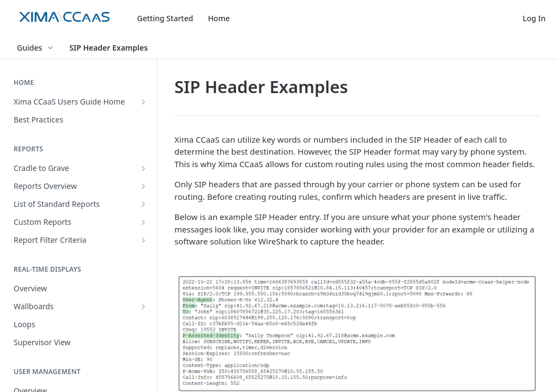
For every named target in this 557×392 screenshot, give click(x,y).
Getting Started (165, 18)
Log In (534, 18)
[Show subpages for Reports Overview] (143, 186)
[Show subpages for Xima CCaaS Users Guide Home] (143, 102)
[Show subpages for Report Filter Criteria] (143, 240)
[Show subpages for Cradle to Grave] (143, 168)
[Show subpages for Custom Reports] (143, 222)
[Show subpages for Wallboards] (143, 307)
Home (219, 18)
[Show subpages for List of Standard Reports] (143, 204)
